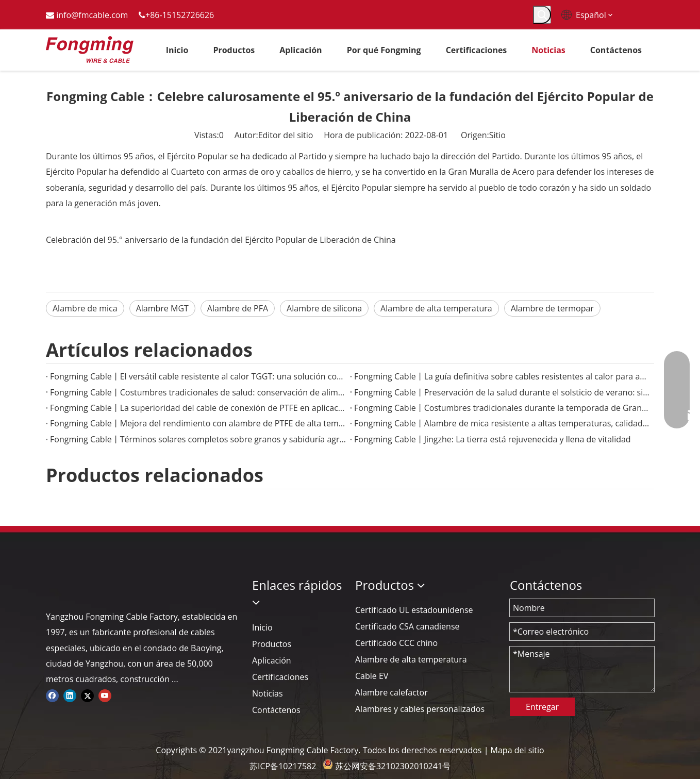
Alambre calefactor (391, 692)
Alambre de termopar (552, 308)
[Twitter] (87, 695)
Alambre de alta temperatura (436, 308)
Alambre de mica (85, 308)
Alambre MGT (162, 308)
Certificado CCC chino (396, 643)
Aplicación (272, 660)
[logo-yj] (54, 585)
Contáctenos (276, 710)
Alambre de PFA (238, 308)
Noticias (268, 693)
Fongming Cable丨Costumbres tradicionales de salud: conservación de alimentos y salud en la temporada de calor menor (198, 392)
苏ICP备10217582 (283, 766)
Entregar (542, 707)
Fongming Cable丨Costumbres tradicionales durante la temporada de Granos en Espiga (502, 408)
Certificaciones (280, 677)
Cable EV (372, 676)
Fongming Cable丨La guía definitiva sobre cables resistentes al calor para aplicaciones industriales (502, 376)
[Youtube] (105, 695)
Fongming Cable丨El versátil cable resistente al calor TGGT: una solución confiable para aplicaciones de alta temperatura (198, 376)
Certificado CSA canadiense (407, 626)
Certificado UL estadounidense (414, 610)
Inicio (262, 627)
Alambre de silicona (324, 308)
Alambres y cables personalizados (420, 709)
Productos (272, 644)
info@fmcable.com (92, 15)
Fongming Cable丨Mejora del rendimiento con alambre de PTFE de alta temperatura (198, 423)
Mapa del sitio (518, 750)
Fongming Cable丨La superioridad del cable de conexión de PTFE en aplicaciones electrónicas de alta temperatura (198, 408)
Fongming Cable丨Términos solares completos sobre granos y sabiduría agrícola (198, 439)
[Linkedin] (70, 695)
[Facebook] (52, 695)
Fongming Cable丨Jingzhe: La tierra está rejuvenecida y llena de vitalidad (493, 439)
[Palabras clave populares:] (542, 15)
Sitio (497, 135)
